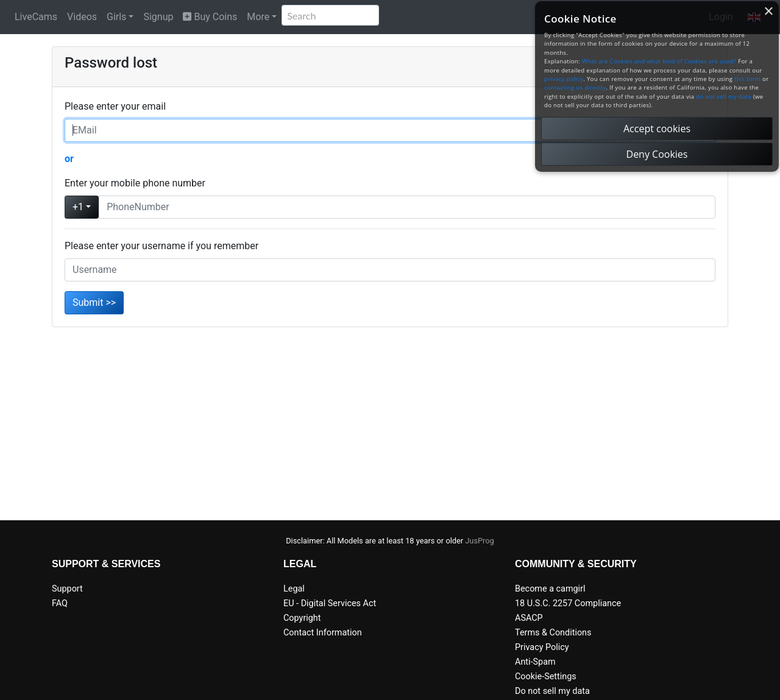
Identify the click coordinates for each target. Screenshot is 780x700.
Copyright (302, 618)
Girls (116, 17)
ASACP (529, 618)
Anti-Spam (535, 662)
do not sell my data (724, 97)
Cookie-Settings (546, 677)
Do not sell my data (552, 691)
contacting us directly (575, 87)
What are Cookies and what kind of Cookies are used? (659, 61)
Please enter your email (115, 106)
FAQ (60, 603)
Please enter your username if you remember (161, 246)
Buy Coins (210, 17)
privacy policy (564, 79)
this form (747, 79)
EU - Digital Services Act (330, 603)
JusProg (480, 541)
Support (67, 589)
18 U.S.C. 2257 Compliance (568, 603)
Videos (82, 17)
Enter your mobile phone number (135, 183)
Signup (158, 17)
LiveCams (36, 17)
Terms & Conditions (553, 633)
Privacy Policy (542, 647)
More (258, 17)
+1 (78, 207)
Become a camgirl (550, 589)
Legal (294, 589)
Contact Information (323, 633)
